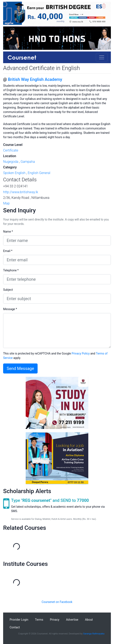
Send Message (20, 368)
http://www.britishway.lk (21, 192)
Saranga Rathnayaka (94, 634)
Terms (39, 620)
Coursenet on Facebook (57, 602)
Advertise (72, 620)
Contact (15, 627)
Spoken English (14, 173)
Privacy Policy (81, 353)
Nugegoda (11, 162)
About (89, 620)
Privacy (55, 620)
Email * (8, 251)
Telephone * (11, 270)
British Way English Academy (35, 79)
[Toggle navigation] (102, 57)
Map (6, 203)
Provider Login (19, 620)
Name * (8, 232)
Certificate (11, 150)
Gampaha (28, 162)
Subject (8, 290)
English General (39, 173)
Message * (10, 309)
